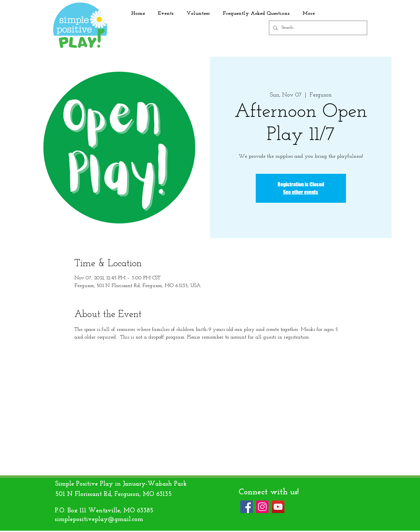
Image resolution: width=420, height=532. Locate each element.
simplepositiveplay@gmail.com (99, 519)
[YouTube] (278, 507)
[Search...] (317, 28)
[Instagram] (262, 507)
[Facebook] (247, 507)
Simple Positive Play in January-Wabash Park (121, 484)
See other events (301, 192)
